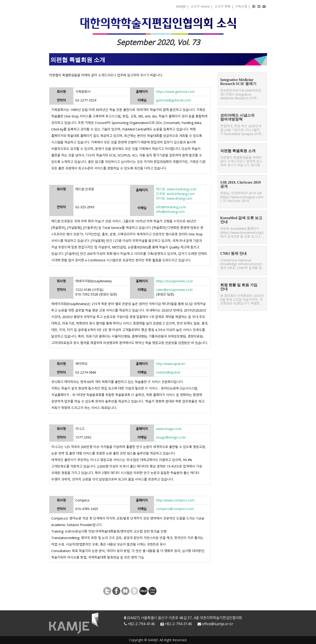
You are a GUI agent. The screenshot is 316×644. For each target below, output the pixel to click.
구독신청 (241, 6)
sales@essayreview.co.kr (174, 290)
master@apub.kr (168, 372)
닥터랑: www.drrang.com (174, 198)
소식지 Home (200, 6)
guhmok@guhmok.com (174, 100)
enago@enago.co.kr (171, 437)
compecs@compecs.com (175, 509)
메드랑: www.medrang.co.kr (176, 189)
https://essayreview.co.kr (174, 281)
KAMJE (181, 6)
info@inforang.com (170, 212)
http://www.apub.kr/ (171, 364)
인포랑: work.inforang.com (175, 194)
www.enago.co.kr (169, 429)
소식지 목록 (222, 6)
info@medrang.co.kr (171, 207)
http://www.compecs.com (175, 500)
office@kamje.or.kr (218, 624)
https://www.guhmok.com (175, 92)
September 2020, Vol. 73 (158, 42)
